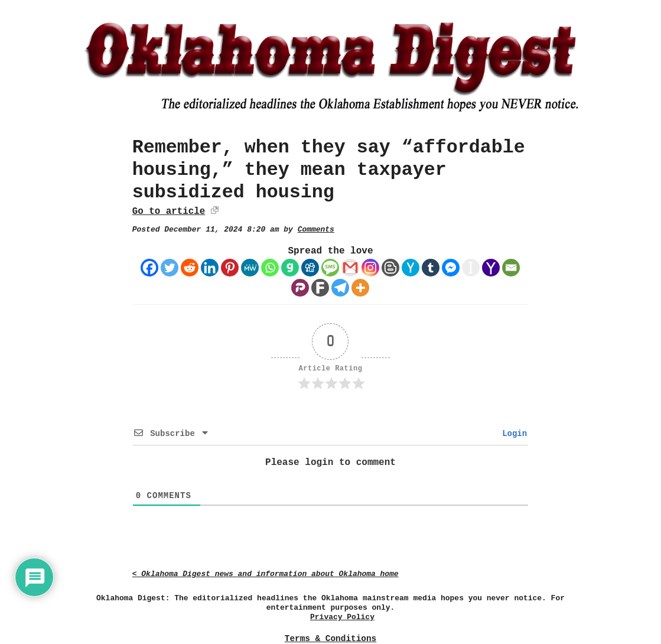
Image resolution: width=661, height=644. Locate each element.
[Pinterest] (230, 268)
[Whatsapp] (270, 268)
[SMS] (330, 268)
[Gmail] (350, 268)
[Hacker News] (411, 268)
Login (512, 434)
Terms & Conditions (330, 639)
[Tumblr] (431, 268)
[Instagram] (370, 268)
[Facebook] (149, 268)
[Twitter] (170, 268)
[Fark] (320, 288)
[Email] (511, 268)
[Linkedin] (210, 268)
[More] (360, 288)
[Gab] (290, 268)
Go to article (169, 212)
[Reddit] (190, 268)
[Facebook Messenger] (451, 268)
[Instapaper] (471, 268)
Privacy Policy (342, 617)
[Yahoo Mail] (491, 268)
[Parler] (300, 288)
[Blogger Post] (390, 268)
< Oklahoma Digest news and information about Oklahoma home (266, 574)
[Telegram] (340, 288)
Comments (316, 230)
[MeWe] (250, 268)
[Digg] (310, 268)
